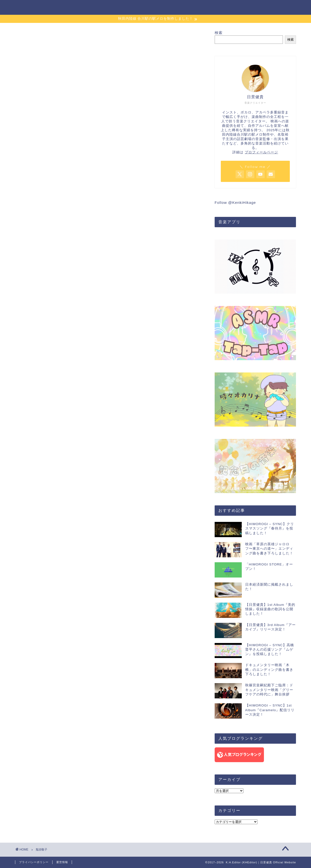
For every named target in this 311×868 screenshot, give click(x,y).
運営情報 (62, 862)
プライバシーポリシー (34, 862)
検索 (219, 33)
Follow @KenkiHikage (235, 202)
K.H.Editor (28, 7)
